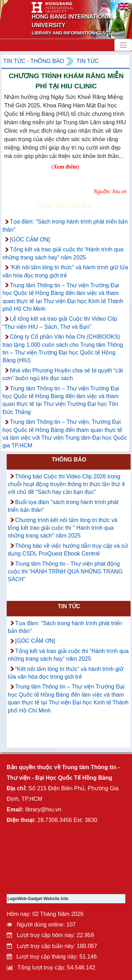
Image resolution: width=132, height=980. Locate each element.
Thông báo (69, 460)
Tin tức (87, 61)
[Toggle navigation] (123, 45)
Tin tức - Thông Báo (34, 61)
